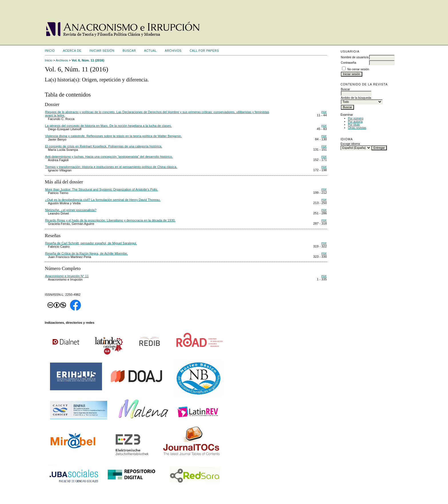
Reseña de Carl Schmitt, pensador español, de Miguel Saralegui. (91, 243)
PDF (324, 112)
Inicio (50, 51)
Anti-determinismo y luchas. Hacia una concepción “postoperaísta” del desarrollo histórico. (109, 157)
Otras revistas (357, 128)
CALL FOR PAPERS (204, 51)
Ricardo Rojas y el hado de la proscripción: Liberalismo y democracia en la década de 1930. (110, 220)
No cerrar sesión (358, 69)
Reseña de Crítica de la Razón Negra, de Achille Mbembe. (87, 253)
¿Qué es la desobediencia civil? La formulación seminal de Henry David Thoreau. (103, 200)
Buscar (129, 51)
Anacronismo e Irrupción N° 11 (67, 276)
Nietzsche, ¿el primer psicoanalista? (71, 210)
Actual (150, 51)
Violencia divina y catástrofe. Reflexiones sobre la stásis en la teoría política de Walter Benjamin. (114, 136)
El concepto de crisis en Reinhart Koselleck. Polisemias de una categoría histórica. (104, 146)
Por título (354, 125)
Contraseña (349, 63)
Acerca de (72, 51)
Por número (356, 118)
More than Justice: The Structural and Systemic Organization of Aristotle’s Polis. (102, 189)
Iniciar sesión (102, 51)
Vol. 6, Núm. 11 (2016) (88, 60)
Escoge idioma (350, 144)
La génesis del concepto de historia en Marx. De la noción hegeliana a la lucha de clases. (108, 126)
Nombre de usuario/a (355, 57)
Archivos (173, 51)
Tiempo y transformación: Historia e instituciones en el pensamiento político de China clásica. (111, 167)
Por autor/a (355, 122)
